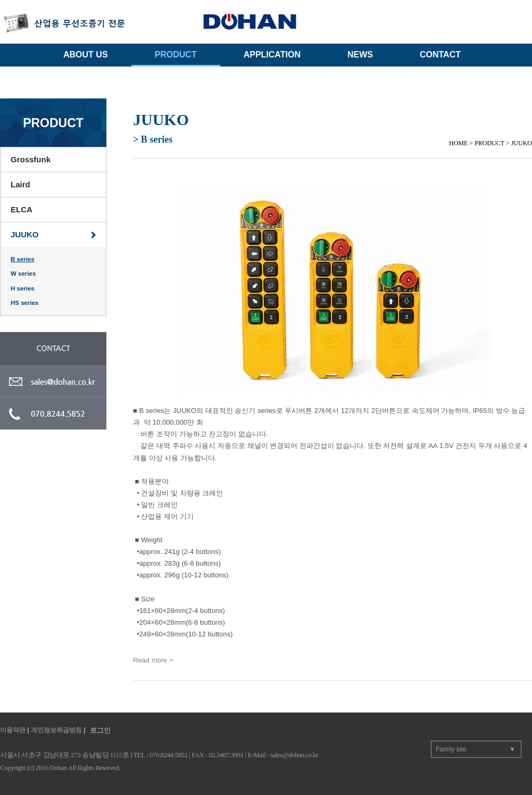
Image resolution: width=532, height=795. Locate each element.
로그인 (100, 730)
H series (23, 288)
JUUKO (25, 234)
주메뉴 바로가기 (0, 0)
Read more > (153, 660)
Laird (20, 184)
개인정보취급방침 (56, 730)
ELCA (22, 209)
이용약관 (13, 730)
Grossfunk (31, 159)
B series (23, 259)
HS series (24, 303)
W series (23, 274)
